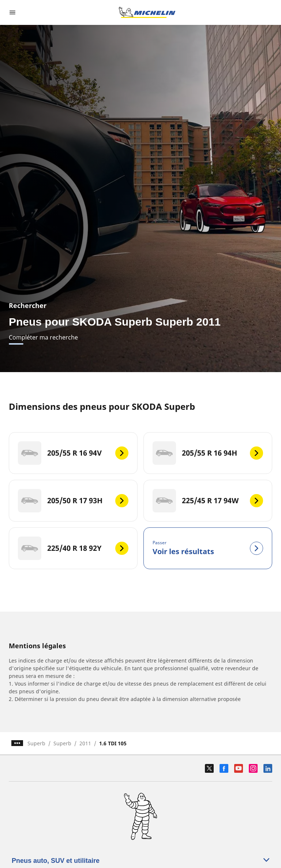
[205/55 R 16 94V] (73, 453)
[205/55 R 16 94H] (208, 453)
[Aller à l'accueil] (147, 12)
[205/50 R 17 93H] (73, 501)
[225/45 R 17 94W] (208, 501)
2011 (85, 743)
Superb (36, 743)
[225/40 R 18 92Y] (73, 548)
